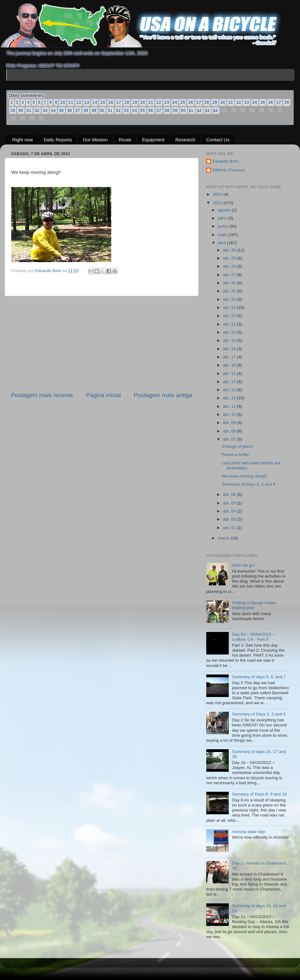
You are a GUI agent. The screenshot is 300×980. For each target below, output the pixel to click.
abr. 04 (230, 511)
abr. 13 (230, 390)
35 (263, 102)
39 (13, 110)
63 (207, 111)
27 (199, 102)
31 (231, 102)
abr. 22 (230, 316)
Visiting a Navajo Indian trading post (254, 605)
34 (255, 102)
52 (118, 110)
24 (175, 102)
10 (63, 102)
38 (287, 102)
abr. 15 (230, 374)
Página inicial (103, 395)
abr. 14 (230, 382)
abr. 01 (230, 528)
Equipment (153, 140)
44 (53, 110)
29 (215, 102)
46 (70, 110)
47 (78, 110)
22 (159, 102)
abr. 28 (230, 266)
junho (224, 226)
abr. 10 (230, 414)
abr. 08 (230, 431)
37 (279, 102)
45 (62, 110)
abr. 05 (230, 503)
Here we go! (243, 565)
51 (110, 110)
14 (95, 102)
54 (135, 110)
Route (125, 140)
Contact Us (218, 140)
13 (87, 102)
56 (151, 110)
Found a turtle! (235, 455)
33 (247, 102)
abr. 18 (230, 349)
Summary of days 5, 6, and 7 (259, 677)
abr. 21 (230, 324)
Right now (23, 140)
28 (207, 102)
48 (86, 110)
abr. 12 (230, 398)
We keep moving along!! (245, 476)
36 (271, 102)
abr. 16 (230, 365)
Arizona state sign (249, 832)
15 (103, 102)
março (224, 538)
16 (111, 102)
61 (191, 111)
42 (37, 110)
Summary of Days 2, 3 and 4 (249, 484)
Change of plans (237, 446)
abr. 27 (230, 275)
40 (21, 110)
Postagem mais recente (42, 395)
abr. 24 (230, 299)
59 (175, 110)
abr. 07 (230, 439)
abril (222, 243)
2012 (218, 203)
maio (223, 235)
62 (199, 111)
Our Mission (95, 140)
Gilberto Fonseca (229, 170)
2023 (218, 194)
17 (119, 102)
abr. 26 (230, 283)
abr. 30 (230, 250)
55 (143, 110)
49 (94, 110)
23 (167, 102)
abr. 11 (230, 406)
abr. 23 (230, 308)
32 (239, 102)
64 (216, 111)
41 (29, 110)
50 (102, 110)
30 (223, 102)
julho (223, 218)
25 (183, 102)
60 (183, 110)
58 (167, 110)
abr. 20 (230, 332)
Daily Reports (58, 140)
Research (185, 140)
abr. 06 (230, 495)
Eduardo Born (49, 271)
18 (127, 102)
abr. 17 (230, 357)
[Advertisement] (102, 344)
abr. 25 (230, 291)
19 (135, 102)
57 (159, 110)
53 (127, 110)
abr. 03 (230, 519)
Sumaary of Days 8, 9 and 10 (259, 794)
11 (71, 102)
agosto (225, 210)
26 (191, 102)
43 (45, 110)
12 (79, 102)
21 (151, 102)
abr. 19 (230, 340)
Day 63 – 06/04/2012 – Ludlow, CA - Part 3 (253, 637)
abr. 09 (230, 423)
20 (143, 102)
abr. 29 (230, 258)
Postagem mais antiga (163, 395)
